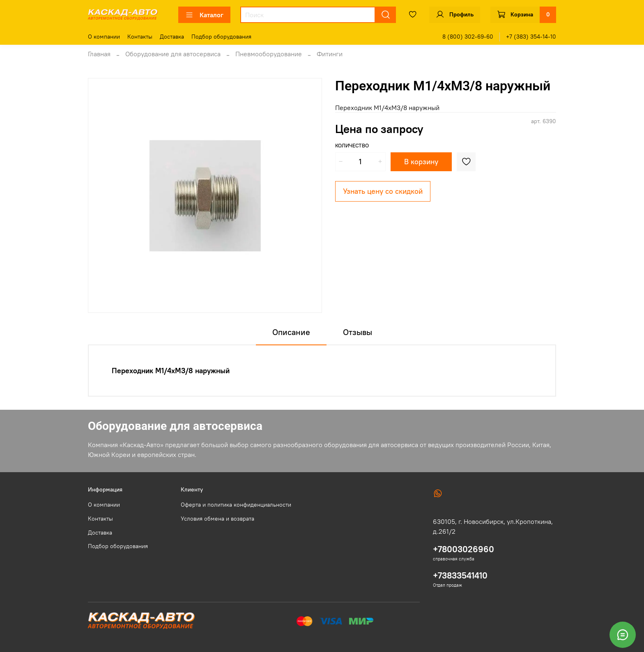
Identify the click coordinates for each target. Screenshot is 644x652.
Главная (99, 54)
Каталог (204, 15)
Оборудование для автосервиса (173, 54)
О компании (104, 37)
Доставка (172, 37)
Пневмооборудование (269, 54)
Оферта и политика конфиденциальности (236, 505)
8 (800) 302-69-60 (468, 37)
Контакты (140, 37)
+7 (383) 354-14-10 (531, 37)
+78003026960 (463, 549)
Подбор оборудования (221, 37)
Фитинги (330, 54)
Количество (352, 146)
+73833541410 (460, 575)
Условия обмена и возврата (217, 519)
